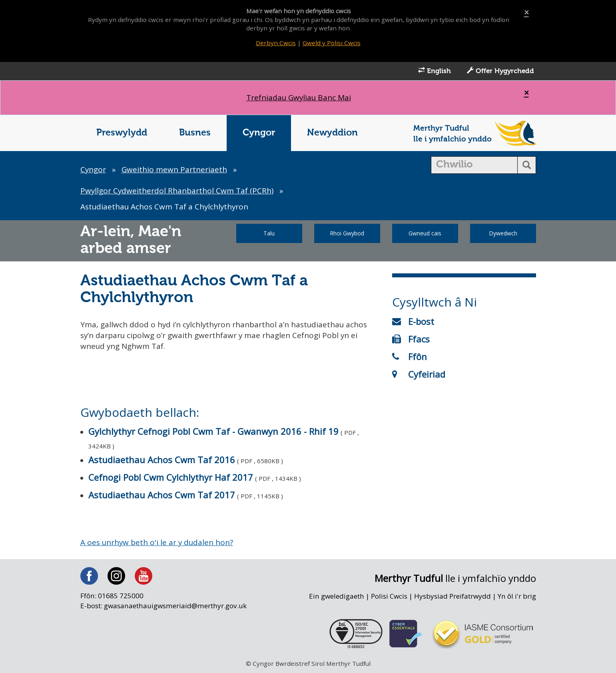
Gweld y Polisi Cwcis (332, 43)
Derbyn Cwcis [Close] (276, 43)
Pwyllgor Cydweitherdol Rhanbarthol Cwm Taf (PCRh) (177, 191)
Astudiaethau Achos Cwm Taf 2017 (162, 496)
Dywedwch (503, 234)
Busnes (195, 133)
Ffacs (411, 339)
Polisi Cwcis (389, 597)
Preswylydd (122, 133)
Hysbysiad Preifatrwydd (453, 597)
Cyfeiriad (419, 374)
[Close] (526, 13)
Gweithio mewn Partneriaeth (175, 170)
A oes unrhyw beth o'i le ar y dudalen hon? (157, 543)
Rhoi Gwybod (347, 234)
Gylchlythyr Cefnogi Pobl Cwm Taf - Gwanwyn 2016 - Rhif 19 (213, 432)
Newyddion (332, 133)
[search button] (527, 165)
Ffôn (410, 357)
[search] (474, 165)
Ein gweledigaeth (336, 597)
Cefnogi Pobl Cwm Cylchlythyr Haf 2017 (171, 478)
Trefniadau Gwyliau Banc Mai (298, 98)
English (435, 71)
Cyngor (259, 133)
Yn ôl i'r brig (517, 597)
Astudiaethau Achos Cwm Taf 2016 (162, 460)
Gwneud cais (425, 234)
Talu (269, 234)
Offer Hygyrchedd (500, 71)
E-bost (413, 322)
